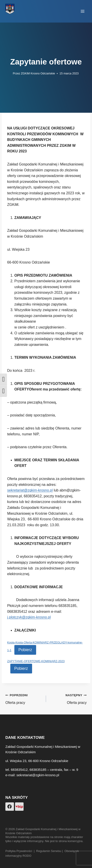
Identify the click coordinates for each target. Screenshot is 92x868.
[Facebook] (10, 807)
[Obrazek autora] (8, 74)
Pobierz (25, 650)
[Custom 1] (19, 807)
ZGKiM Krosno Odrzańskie (38, 73)
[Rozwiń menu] (82, 11)
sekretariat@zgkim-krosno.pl (30, 490)
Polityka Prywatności (19, 851)
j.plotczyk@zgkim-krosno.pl (29, 617)
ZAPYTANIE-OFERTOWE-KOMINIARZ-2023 (36, 661)
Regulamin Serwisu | (50, 851)
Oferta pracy (24, 698)
